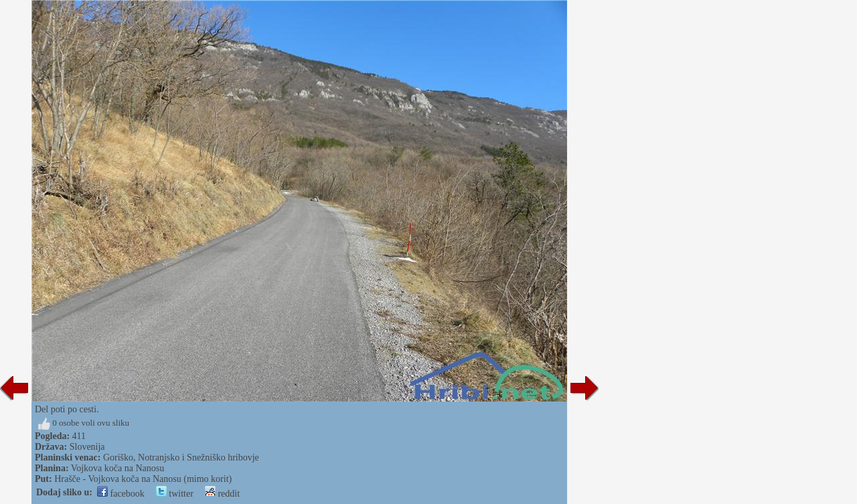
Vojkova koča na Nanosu (118, 468)
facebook (121, 494)
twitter (175, 494)
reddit (222, 494)
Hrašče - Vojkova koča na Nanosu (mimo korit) (143, 479)
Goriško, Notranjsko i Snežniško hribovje (181, 457)
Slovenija (87, 447)
